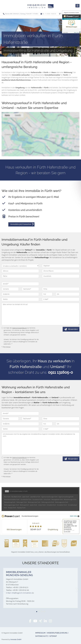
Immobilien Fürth (62, 505)
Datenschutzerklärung (19, 328)
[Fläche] (20, 276)
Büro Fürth (7, 497)
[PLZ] (47, 294)
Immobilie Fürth (51, 505)
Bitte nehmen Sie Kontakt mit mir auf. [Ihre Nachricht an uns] (40, 314)
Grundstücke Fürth (26, 499)
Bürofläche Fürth (16, 497)
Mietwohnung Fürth (10, 502)
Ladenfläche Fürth (35, 497)
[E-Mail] (61, 299)
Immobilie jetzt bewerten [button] (21, 224)
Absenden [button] (73, 329)
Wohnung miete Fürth (34, 502)
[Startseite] (41, 6)
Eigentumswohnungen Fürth (49, 497)
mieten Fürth (42, 505)
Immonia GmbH (16, 639)
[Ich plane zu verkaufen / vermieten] (20, 266)
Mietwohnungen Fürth (70, 499)
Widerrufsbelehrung (57, 633)
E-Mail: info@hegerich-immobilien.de (20, 593)
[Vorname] (10, 289)
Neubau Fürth (12, 508)
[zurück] (4, 590)
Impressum (40, 633)
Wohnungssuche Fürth (62, 502)
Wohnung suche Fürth (48, 502)
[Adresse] (20, 271)
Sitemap (53, 636)
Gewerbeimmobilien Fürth (12, 499)
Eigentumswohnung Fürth (66, 497)
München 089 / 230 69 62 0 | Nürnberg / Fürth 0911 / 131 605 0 (22, 14)
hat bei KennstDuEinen (40, 552)
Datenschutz (42, 636)
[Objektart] (61, 266)
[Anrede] (20, 284)
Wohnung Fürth (24, 505)
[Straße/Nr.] (20, 294)
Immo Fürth (47, 499)
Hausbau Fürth (21, 508)
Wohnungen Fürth (22, 502)
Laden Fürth (26, 497)
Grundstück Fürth (38, 499)
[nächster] (77, 590)
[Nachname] (30, 289)
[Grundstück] (61, 276)
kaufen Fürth (33, 505)
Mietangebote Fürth (57, 499)
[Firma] (61, 289)
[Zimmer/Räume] (61, 271)
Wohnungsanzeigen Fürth (12, 505)
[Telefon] (20, 299)
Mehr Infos (75, 516)
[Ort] (67, 294)
